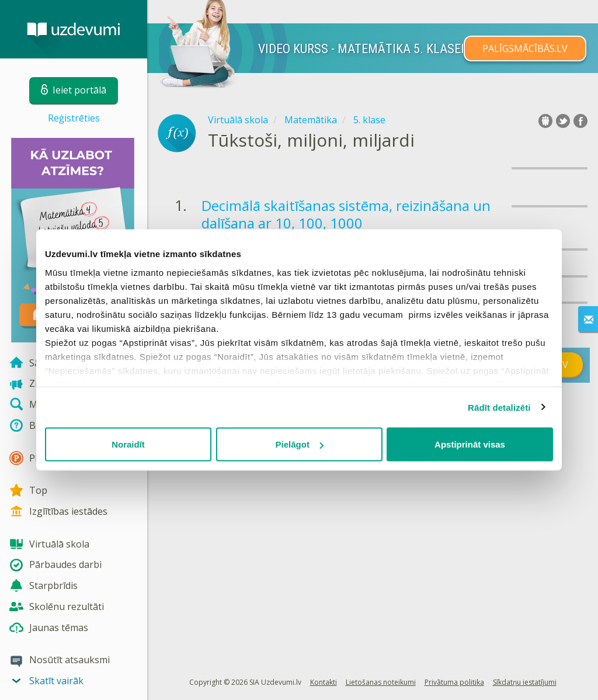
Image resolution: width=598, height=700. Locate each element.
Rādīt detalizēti (499, 407)
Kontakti (324, 682)
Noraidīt (128, 444)
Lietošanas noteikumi (381, 682)
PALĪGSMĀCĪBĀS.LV (525, 48)
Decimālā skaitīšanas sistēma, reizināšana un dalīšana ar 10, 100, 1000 (346, 214)
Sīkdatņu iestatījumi (525, 682)
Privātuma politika (454, 682)
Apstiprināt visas (470, 444)
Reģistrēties (74, 118)
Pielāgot (300, 444)
